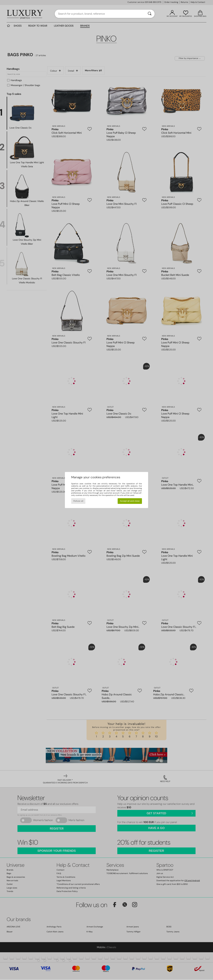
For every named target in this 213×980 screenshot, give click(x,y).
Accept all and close (130, 501)
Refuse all (78, 501)
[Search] (150, 14)
